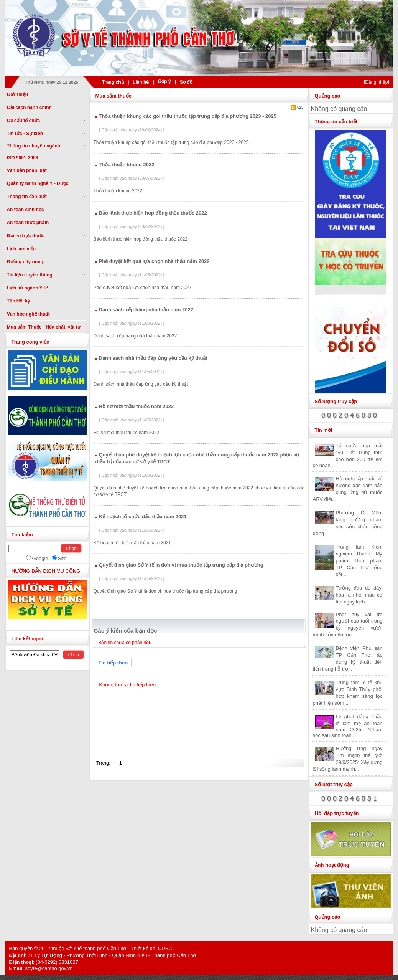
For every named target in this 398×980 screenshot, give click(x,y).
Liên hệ (141, 82)
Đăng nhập (376, 82)
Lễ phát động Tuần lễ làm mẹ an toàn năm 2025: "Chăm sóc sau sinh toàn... (348, 726)
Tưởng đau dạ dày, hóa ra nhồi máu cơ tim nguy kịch (359, 595)
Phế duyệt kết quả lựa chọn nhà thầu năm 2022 (154, 261)
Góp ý (164, 81)
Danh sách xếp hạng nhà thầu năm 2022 (146, 310)
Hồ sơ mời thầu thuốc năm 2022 (137, 406)
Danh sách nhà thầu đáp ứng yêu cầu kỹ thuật (153, 358)
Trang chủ (113, 82)
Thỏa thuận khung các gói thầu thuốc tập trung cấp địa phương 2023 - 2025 (188, 116)
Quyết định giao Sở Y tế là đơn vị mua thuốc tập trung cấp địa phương (181, 565)
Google (40, 558)
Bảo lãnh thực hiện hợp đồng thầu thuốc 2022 (153, 213)
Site (62, 558)
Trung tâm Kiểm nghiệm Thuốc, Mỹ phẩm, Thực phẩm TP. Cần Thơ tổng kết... (359, 561)
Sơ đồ (186, 82)
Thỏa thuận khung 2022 (127, 164)
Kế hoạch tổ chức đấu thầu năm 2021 (143, 516)
